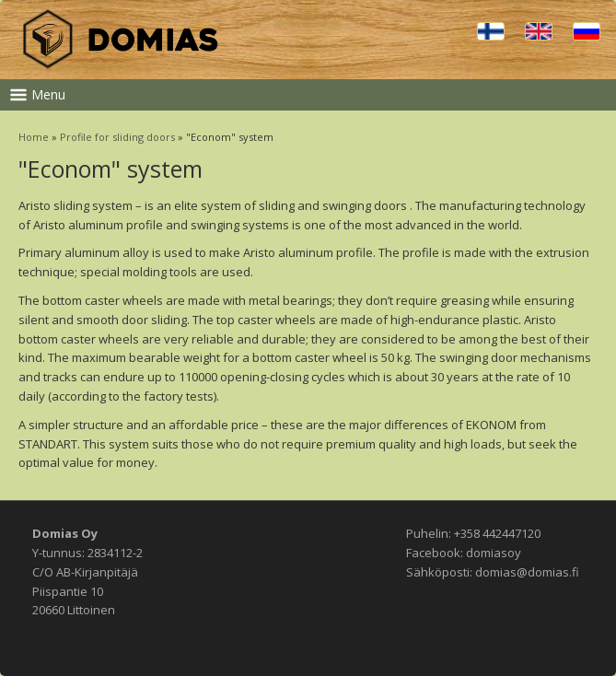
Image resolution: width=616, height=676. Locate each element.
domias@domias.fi (527, 572)
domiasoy (494, 553)
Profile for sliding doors (117, 137)
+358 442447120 (497, 533)
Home (34, 137)
